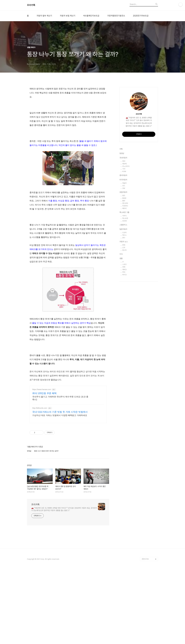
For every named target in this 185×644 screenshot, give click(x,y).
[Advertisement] (68, 386)
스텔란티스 (123, 302)
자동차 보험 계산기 (68, 16)
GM (124, 265)
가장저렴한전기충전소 (116, 16)
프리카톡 (31, 5)
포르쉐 (124, 298)
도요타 (124, 310)
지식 (121, 331)
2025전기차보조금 (141, 16)
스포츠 (124, 341)
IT (123, 339)
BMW (124, 275)
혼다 (124, 315)
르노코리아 (126, 243)
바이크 (124, 352)
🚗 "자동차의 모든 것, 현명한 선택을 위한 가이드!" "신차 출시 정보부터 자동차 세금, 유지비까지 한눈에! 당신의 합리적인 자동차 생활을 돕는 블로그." (64, 548)
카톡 (121, 226)
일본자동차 (123, 306)
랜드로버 (125, 280)
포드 (124, 263)
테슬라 (124, 260)
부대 (124, 349)
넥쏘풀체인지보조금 (91, 16)
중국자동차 (123, 252)
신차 (124, 325)
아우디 (124, 293)
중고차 (124, 327)
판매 (124, 322)
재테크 (124, 347)
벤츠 (124, 273)
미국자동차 (123, 257)
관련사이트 (145, 597)
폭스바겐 (125, 295)
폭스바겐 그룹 (124, 289)
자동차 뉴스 (124, 319)
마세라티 (125, 283)
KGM (124, 248)
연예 (124, 344)
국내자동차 (123, 235)
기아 (124, 246)
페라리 (124, 285)
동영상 (122, 230)
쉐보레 (124, 241)
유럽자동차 (123, 269)
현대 (124, 238)
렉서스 (124, 312)
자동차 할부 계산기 (44, 16)
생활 (121, 335)
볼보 (124, 278)
